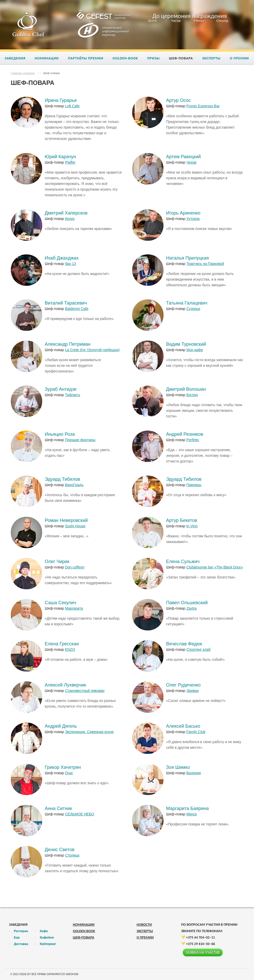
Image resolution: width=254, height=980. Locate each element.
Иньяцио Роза (60, 434)
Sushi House (75, 526)
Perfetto (193, 440)
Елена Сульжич (183, 562)
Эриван (193, 691)
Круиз (70, 219)
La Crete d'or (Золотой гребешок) (92, 350)
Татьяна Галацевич (187, 303)
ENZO (70, 649)
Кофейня (47, 937)
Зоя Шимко (178, 767)
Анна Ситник (58, 808)
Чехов (191, 162)
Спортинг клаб (198, 649)
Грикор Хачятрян (63, 767)
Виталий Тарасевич (66, 303)
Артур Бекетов (182, 520)
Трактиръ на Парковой (205, 264)
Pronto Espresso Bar (203, 106)
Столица (72, 855)
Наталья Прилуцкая (187, 258)
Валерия (194, 773)
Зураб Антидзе (61, 389)
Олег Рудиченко (183, 685)
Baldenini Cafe (77, 309)
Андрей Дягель (61, 726)
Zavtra (192, 608)
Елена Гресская (62, 644)
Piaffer (70, 162)
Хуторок (193, 219)
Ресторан (21, 931)
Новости (144, 925)
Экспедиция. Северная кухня (89, 732)
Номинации (47, 58)
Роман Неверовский (66, 520)
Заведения (15, 58)
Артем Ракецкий (183, 157)
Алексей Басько (183, 726)
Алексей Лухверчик (65, 685)
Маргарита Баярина (187, 808)
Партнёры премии (86, 58)
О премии (239, 58)
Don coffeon (75, 567)
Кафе (44, 931)
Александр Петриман (68, 344)
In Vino (192, 526)
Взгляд (192, 395)
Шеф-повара (181, 58)
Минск (192, 814)
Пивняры (194, 485)
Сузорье (193, 309)
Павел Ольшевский (187, 603)
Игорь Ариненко (183, 213)
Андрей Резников (185, 434)
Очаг (69, 773)
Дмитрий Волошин (186, 389)
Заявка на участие (203, 952)
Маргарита (74, 608)
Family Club (196, 732)
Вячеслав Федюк (184, 644)
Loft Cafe (72, 106)
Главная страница (23, 73)
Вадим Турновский (186, 344)
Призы (153, 58)
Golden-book (125, 58)
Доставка (21, 944)
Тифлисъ (73, 395)
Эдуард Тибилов (62, 479)
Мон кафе (195, 350)
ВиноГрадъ (74, 485)
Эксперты (211, 58)
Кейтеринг (48, 944)
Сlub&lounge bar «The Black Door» (215, 567)
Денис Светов (60, 850)
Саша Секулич (60, 603)
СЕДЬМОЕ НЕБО (80, 814)
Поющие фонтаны (80, 440)
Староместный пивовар (85, 691)
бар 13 (71, 264)
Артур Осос (178, 100)
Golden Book (84, 931)
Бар (17, 937)
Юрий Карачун (60, 157)
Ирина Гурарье (61, 100)
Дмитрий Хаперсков (66, 213)
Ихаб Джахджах (62, 258)
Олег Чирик (57, 562)
